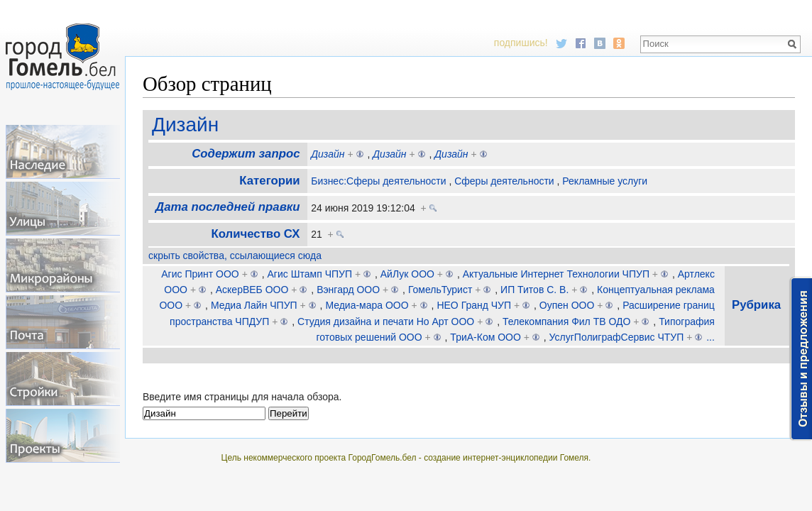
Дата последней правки (227, 207)
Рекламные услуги (605, 181)
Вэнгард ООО (348, 290)
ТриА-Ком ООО (485, 337)
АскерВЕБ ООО (252, 290)
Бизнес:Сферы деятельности (378, 181)
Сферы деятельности (504, 181)
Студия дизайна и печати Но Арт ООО (386, 322)
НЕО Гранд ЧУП (474, 305)
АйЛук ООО (407, 274)
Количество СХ (255, 234)
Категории (269, 181)
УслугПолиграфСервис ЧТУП (617, 337)
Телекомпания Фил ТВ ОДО (566, 322)
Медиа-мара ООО (367, 305)
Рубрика (756, 305)
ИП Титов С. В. (534, 290)
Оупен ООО (567, 305)
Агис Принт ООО (200, 274)
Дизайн (185, 125)
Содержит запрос (246, 154)
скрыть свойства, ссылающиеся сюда (235, 255)
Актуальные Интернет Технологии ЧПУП (556, 274)
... (710, 337)
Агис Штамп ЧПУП (310, 274)
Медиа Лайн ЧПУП (254, 305)
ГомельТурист (440, 290)
